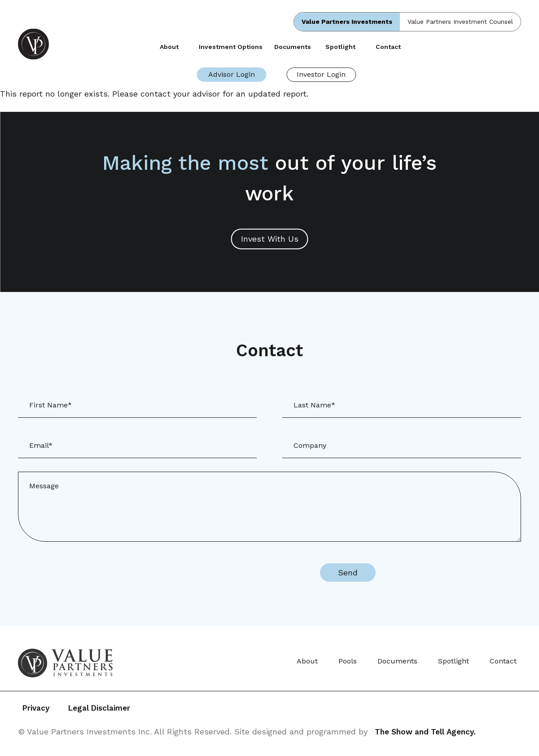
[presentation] (232, 573)
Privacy (37, 709)
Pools (348, 661)
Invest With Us (270, 239)
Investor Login (321, 74)
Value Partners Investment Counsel (460, 22)
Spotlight (340, 47)
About (169, 47)
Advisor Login (232, 74)
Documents (293, 47)
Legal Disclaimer (111, 709)
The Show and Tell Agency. (428, 732)
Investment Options (231, 47)
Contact (388, 47)
